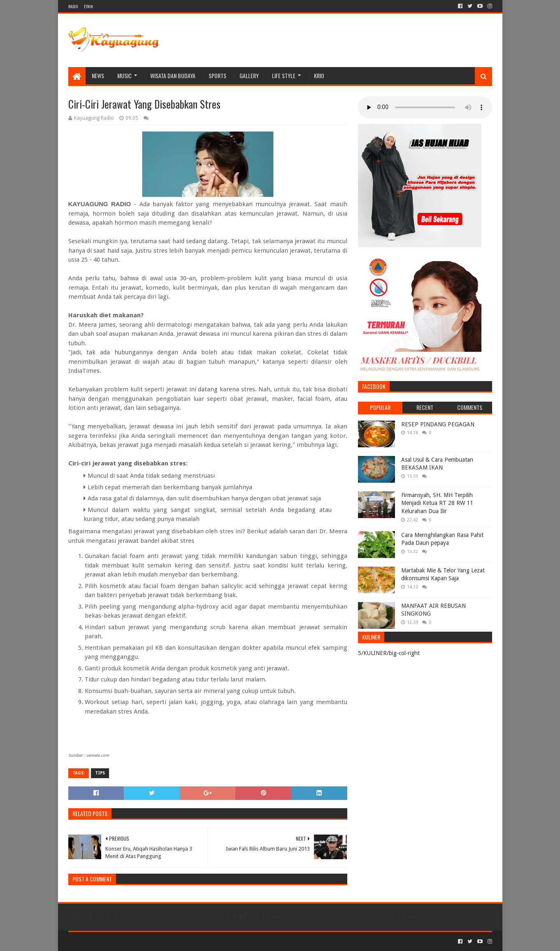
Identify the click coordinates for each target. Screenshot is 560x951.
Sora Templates (114, 941)
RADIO (73, 6)
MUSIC (124, 76)
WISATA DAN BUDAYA (173, 76)
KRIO (319, 76)
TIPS (100, 773)
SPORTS (217, 76)
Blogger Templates (161, 941)
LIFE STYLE (284, 76)
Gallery (249, 76)
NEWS (98, 76)
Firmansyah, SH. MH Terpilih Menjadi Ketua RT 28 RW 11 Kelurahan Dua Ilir (437, 503)
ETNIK (88, 6)
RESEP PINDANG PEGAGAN (438, 424)
